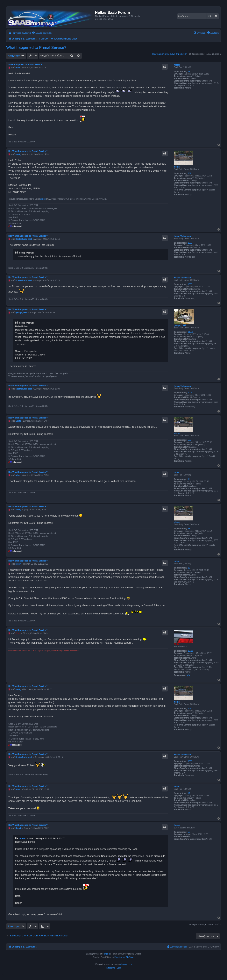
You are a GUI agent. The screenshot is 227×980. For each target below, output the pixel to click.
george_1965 (180, 325)
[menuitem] (42, 33)
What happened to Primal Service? (36, 47)
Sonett (177, 825)
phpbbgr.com (126, 964)
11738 (191, 332)
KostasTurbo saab (182, 236)
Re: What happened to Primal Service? (28, 151)
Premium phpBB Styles (124, 957)
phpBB (107, 954)
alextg (177, 167)
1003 (190, 243)
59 (189, 832)
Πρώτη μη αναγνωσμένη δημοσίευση (170, 54)
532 (190, 173)
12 (189, 72)
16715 (191, 651)
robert (177, 65)
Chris (176, 644)
